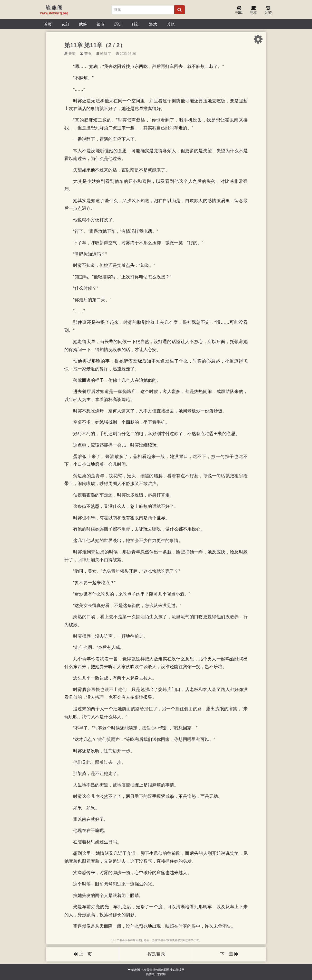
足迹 (268, 10)
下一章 (229, 954)
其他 (171, 24)
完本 (253, 10)
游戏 (153, 24)
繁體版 (162, 974)
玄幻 (65, 24)
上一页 (83, 954)
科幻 (136, 24)
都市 (100, 24)
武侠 (83, 24)
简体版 (150, 974)
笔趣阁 (136, 970)
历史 (118, 24)
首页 (48, 24)
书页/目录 (156, 954)
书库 (239, 10)
